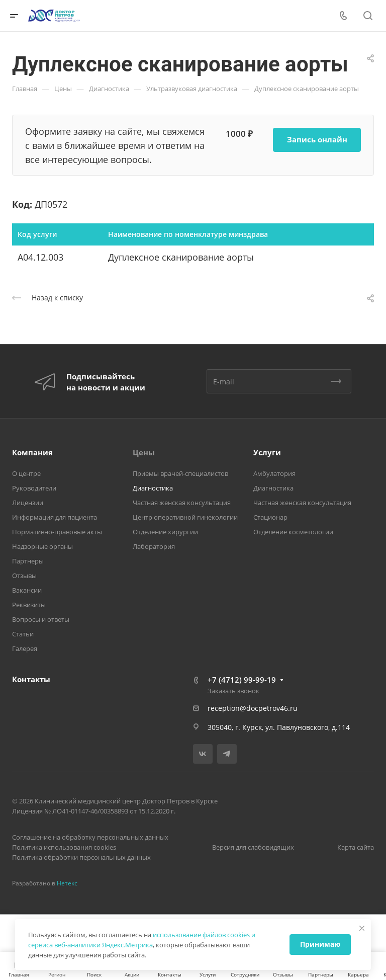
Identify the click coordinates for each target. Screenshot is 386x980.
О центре (26, 473)
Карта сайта (356, 847)
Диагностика (153, 488)
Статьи (23, 634)
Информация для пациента (55, 517)
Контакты (31, 679)
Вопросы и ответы (41, 619)
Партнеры (28, 561)
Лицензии (28, 503)
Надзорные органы (42, 546)
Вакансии (27, 590)
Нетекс (67, 883)
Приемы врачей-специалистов (180, 473)
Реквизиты (29, 605)
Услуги (267, 452)
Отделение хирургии (165, 532)
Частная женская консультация (182, 503)
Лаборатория (154, 546)
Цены (144, 452)
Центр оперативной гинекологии (185, 517)
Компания (32, 452)
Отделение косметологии (293, 532)
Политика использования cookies (64, 847)
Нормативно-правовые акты (57, 532)
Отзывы (24, 576)
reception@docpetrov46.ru (253, 708)
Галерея (25, 648)
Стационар (270, 517)
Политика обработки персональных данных (81, 857)
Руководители (34, 488)
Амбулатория (274, 473)
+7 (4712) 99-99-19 (242, 680)
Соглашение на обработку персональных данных (90, 837)
